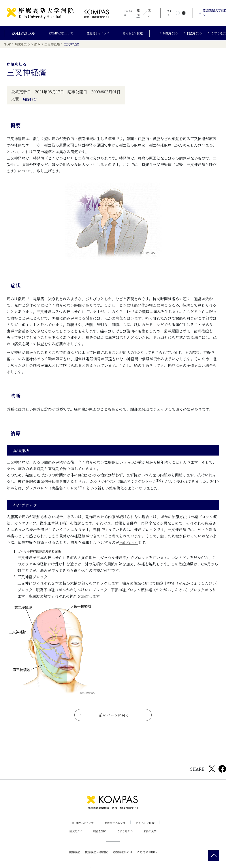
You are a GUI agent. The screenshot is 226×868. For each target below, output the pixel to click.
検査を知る (98, 840)
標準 (138, 13)
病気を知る (72, 840)
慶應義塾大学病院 (95, 860)
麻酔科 (29, 103)
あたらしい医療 (137, 35)
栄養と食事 (154, 840)
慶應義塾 (72, 860)
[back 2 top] (214, 856)
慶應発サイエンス (99, 35)
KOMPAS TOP (18, 35)
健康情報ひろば (123, 860)
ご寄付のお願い (149, 860)
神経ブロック (130, 547)
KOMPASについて (58, 35)
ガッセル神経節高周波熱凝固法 (44, 556)
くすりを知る (126, 840)
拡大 (149, 13)
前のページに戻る (105, 723)
